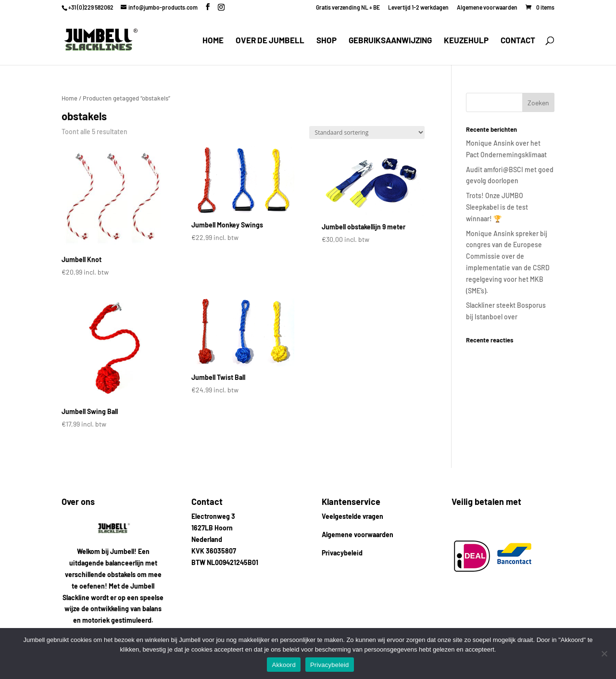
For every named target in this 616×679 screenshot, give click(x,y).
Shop (327, 41)
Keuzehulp (466, 41)
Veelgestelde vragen (352, 516)
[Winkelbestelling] (367, 132)
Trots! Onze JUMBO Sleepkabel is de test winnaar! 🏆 (497, 207)
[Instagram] (221, 7)
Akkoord (283, 665)
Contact (518, 41)
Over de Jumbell (270, 41)
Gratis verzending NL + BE (348, 7)
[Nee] (604, 654)
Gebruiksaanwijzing (390, 41)
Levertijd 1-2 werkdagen (418, 7)
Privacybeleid (342, 553)
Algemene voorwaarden (487, 7)
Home (213, 41)
